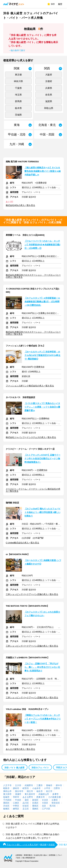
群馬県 (18, 101)
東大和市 (7, 794)
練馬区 (16, 809)
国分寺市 (19, 791)
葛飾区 (35, 809)
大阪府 (49, 75)
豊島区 (35, 806)
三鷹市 (40, 785)
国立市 (30, 791)
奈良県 (49, 95)
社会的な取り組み (40, 855)
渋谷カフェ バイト (40, 768)
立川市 (18, 785)
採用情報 (52, 855)
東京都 (18, 75)
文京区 (45, 800)
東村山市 (7, 791)
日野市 (57, 788)
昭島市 (6, 788)
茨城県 (18, 115)
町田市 (26, 788)
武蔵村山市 (44, 794)
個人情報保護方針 (29, 858)
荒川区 (53, 806)
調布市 (16, 788)
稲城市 (6, 797)
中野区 (16, 806)
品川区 (26, 803)
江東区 (16, 803)
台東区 (55, 800)
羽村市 (16, 797)
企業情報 (19, 855)
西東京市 (41, 797)
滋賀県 (49, 101)
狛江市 (49, 791)
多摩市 (55, 794)
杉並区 (26, 806)
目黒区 (35, 803)
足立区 (26, 809)
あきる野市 (28, 797)
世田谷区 (56, 803)
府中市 (59, 785)
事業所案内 (28, 855)
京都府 (49, 81)
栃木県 (18, 108)
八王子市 (7, 785)
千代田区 (7, 800)
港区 (27, 800)
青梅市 (49, 785)
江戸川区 (46, 809)
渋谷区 (6, 806)
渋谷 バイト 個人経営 (14, 768)
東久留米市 (30, 794)
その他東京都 (54, 797)
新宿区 (35, 800)
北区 (44, 806)
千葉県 (18, 88)
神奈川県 (18, 81)
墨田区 (6, 803)
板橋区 (6, 809)
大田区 (45, 803)
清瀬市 (18, 794)
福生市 (40, 791)
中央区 (18, 800)
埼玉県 (18, 95)
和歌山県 (49, 108)
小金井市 (36, 788)
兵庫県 (49, 88)
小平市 (47, 788)
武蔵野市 (29, 785)
